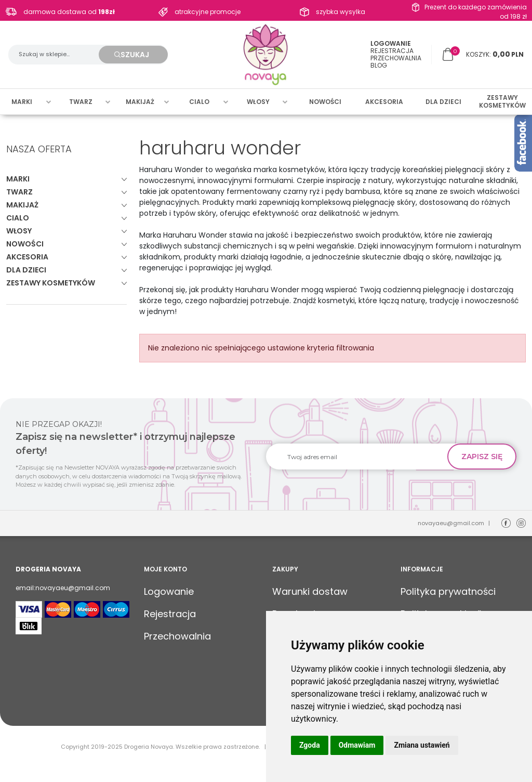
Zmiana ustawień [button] (422, 745)
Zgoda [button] (310, 745)
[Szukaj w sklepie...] (59, 55)
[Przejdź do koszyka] (495, 55)
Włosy (258, 102)
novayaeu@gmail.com (451, 523)
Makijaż (140, 102)
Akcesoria (384, 102)
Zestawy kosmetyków (502, 102)
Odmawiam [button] (357, 745)
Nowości (325, 102)
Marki (22, 102)
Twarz (81, 102)
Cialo (199, 102)
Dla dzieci (443, 102)
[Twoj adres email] (361, 457)
